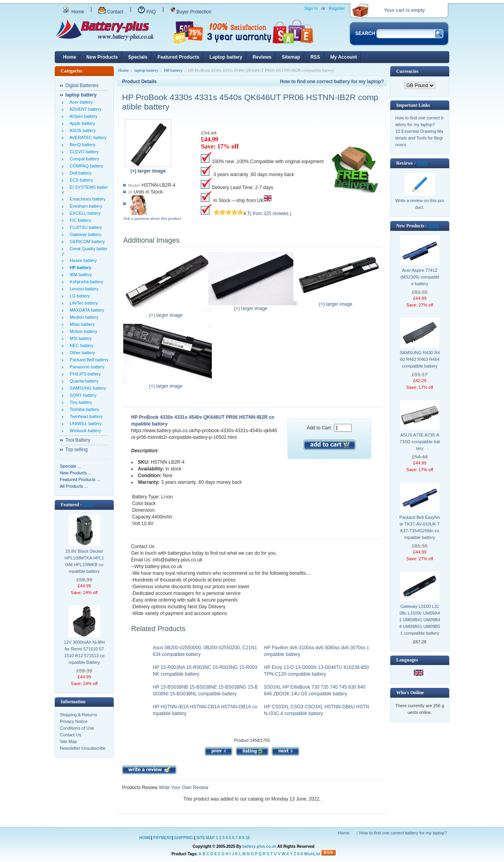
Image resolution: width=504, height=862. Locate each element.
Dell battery (80, 173)
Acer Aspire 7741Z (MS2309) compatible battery (420, 277)
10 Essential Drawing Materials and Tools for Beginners (419, 138)
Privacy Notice (74, 721)
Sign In (311, 8)
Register (337, 8)
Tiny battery (80, 402)
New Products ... (76, 473)
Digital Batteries (82, 85)
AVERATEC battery (87, 137)
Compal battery (83, 159)
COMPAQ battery (85, 166)
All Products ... (74, 486)
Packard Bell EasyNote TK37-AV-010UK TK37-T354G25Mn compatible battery (420, 527)
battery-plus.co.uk (259, 846)
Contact (111, 12)
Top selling (77, 450)
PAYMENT (162, 838)
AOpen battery (82, 116)
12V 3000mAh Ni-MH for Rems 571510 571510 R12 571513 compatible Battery (84, 652)
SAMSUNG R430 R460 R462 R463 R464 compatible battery (420, 359)
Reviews (262, 57)
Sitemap (291, 57)
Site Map (68, 741)
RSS (315, 57)
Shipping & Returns (79, 715)
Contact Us (70, 735)
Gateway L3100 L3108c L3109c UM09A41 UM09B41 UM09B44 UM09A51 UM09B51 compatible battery (420, 620)
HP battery (173, 70)
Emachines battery (86, 199)
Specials (138, 57)
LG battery (79, 296)
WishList (312, 854)
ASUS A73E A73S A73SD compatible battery (420, 442)
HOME (145, 838)
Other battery (81, 353)
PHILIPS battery (84, 374)
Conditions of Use (77, 728)
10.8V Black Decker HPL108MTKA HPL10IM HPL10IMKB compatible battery (84, 561)
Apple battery (81, 123)
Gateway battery (84, 234)
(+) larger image (168, 313)
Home (73, 12)
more (88, 505)
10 (247, 838)
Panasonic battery (86, 367)
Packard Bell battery (88, 360)
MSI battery (80, 338)
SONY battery (82, 395)
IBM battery (80, 275)
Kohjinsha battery (85, 282)
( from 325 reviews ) (271, 214)
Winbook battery (84, 431)
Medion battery (83, 317)
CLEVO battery (83, 152)
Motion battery (82, 331)
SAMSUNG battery (87, 388)
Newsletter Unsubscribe (83, 748)
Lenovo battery (83, 289)
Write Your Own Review (183, 788)
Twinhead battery (85, 416)
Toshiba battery (83, 409)
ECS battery (80, 180)
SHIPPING (183, 838)
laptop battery (146, 70)
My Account (344, 57)
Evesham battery (85, 206)
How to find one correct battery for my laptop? (332, 82)
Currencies (407, 71)
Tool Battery (78, 440)
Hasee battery (82, 260)
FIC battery (79, 220)
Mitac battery (81, 324)
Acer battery (80, 102)
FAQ (147, 12)
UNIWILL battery (84, 424)
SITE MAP (205, 838)
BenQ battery (81, 145)
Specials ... (70, 466)
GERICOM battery (86, 242)
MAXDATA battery (86, 310)
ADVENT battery (84, 109)
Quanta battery (83, 381)
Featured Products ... (80, 479)
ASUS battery (82, 130)
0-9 (300, 854)
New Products (102, 57)
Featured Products (178, 57)
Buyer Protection (191, 12)
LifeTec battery (83, 303)
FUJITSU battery (85, 227)
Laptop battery (226, 57)
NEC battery (80, 346)
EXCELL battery (84, 213)
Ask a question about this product (152, 218)
